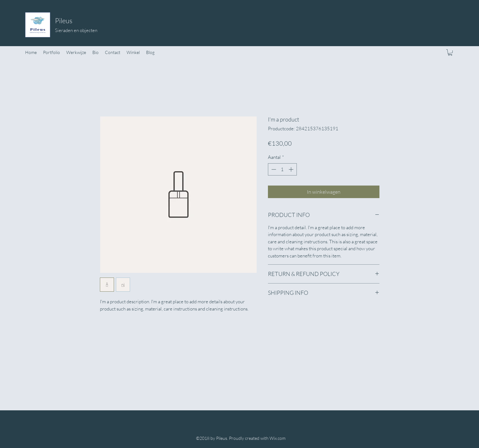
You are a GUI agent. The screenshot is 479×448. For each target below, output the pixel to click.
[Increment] (292, 169)
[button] (450, 52)
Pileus (64, 21)
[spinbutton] (282, 169)
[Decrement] (273, 169)
